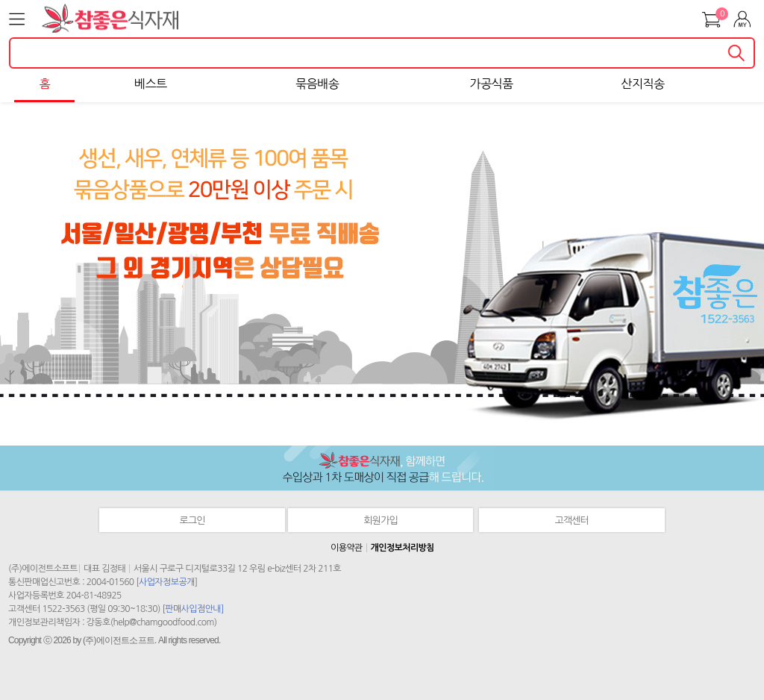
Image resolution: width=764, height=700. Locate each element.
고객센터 (572, 521)
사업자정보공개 (167, 582)
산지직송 (642, 84)
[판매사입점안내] (192, 609)
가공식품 (491, 84)
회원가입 (381, 521)
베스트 (151, 84)
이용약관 (347, 548)
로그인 (192, 521)
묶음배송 (317, 84)
